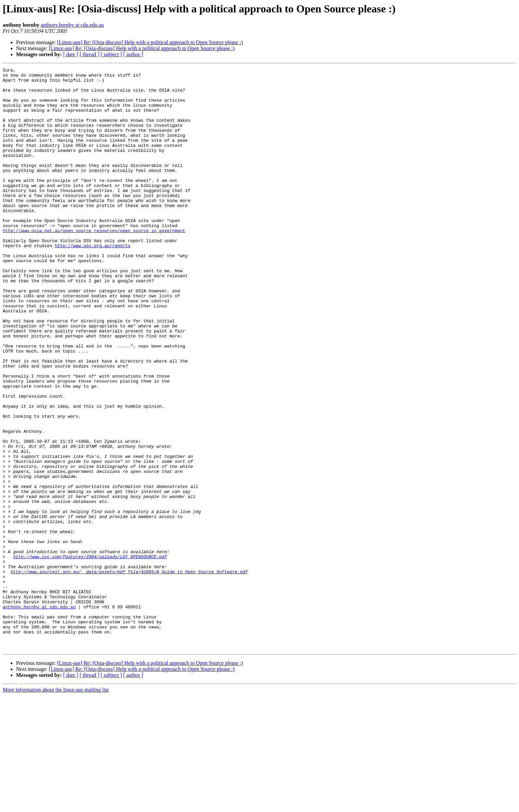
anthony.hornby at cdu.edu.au (72, 25)
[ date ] (71, 54)
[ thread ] (89, 54)
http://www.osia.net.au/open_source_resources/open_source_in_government (94, 264)
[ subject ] (111, 54)
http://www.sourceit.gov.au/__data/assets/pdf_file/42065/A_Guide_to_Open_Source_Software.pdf (129, 673)
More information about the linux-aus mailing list (56, 806)
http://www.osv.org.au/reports (93, 282)
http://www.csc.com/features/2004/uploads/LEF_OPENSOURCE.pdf (90, 655)
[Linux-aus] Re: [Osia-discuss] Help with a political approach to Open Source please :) (150, 42)
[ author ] (133, 54)
